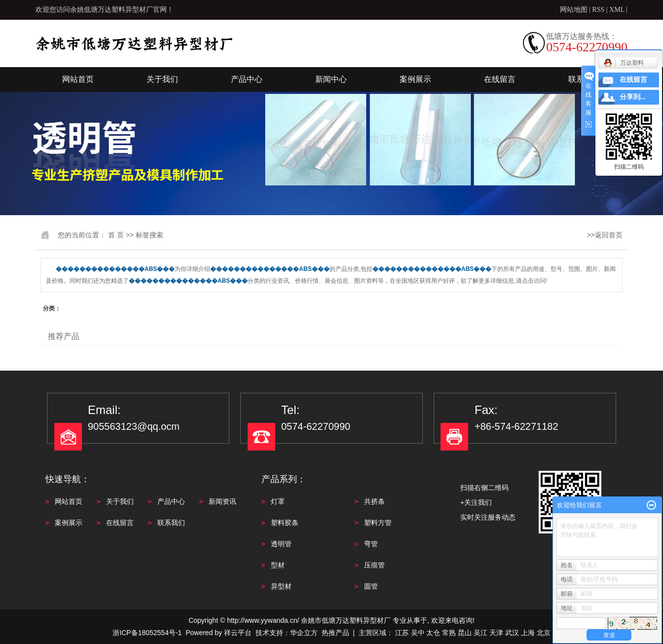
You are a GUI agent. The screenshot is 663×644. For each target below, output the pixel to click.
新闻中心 (331, 79)
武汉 (512, 633)
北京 (544, 633)
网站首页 (78, 79)
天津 (496, 633)
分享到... (633, 97)
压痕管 (374, 565)
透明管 (281, 544)
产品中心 (247, 79)
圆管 (371, 586)
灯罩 (278, 501)
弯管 (371, 544)
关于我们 (162, 79)
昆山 (465, 633)
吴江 (480, 633)
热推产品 (335, 633)
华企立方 (304, 633)
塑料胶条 (285, 523)
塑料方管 (378, 523)
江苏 (402, 633)
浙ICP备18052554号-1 (147, 633)
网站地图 (575, 10)
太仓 (433, 633)
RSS (598, 10)
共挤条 (374, 501)
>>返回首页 (605, 235)
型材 (278, 565)
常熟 (449, 633)
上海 (528, 633)
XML (617, 10)
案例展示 (415, 79)
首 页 (116, 235)
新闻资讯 (222, 501)
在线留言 (500, 79)
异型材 (281, 586)
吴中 (418, 633)
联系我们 (171, 523)
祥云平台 (238, 633)
